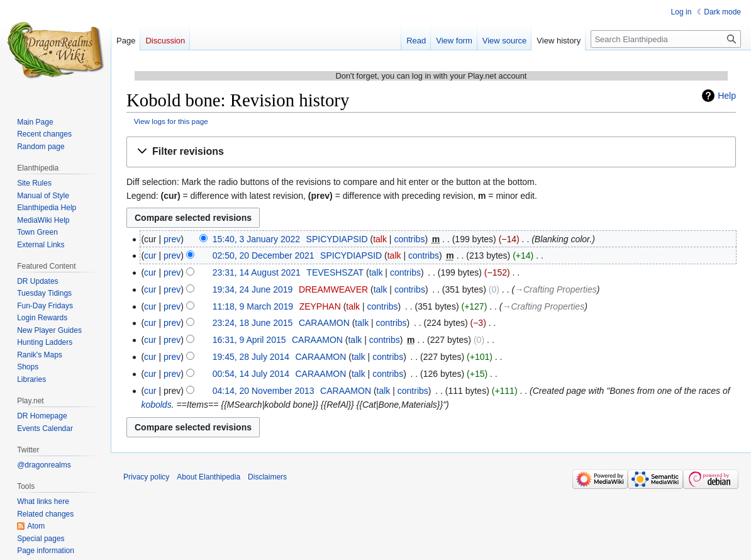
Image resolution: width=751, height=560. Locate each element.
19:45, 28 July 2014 (251, 357)
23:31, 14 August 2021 (257, 272)
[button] (431, 152)
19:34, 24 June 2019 (253, 289)
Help (727, 96)
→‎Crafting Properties (556, 289)
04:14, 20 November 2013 (264, 391)
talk (380, 239)
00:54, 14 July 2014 (251, 374)
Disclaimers (267, 477)
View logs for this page (171, 121)
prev (172, 239)
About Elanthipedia (209, 477)
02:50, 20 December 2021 (264, 255)
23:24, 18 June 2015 (253, 323)
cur (150, 255)
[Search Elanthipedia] (666, 39)
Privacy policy (146, 477)
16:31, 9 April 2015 (249, 340)
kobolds (156, 405)
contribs (409, 239)
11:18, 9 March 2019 (253, 306)
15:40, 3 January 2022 (256, 239)
